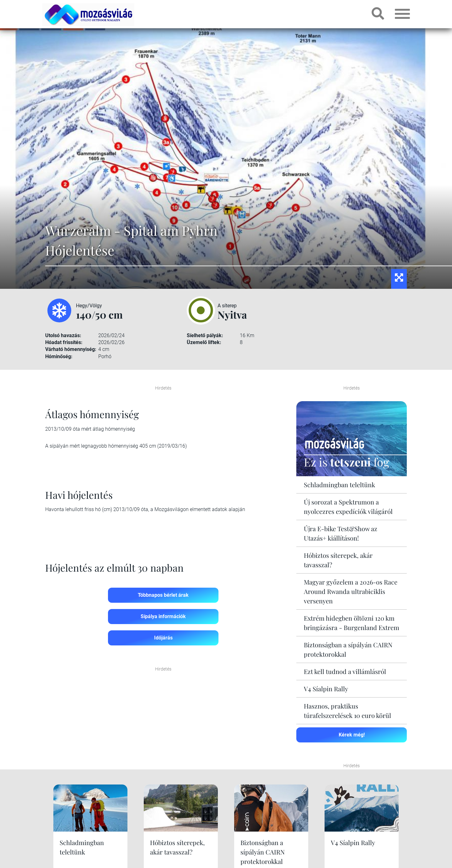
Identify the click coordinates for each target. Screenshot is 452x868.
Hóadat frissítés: (64, 342)
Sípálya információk (163, 616)
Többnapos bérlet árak (163, 595)
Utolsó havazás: (63, 335)
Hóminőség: (59, 356)
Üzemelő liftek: (204, 342)
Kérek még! (352, 735)
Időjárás (163, 638)
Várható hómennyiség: (71, 349)
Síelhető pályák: (205, 335)
